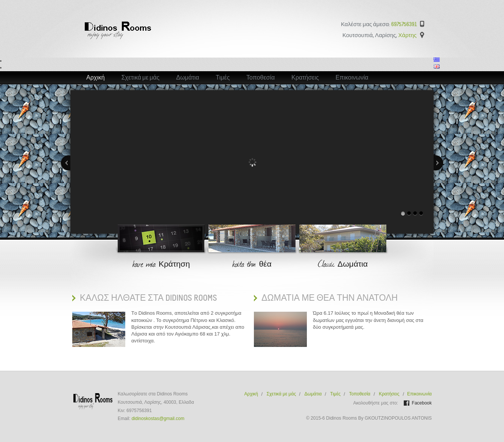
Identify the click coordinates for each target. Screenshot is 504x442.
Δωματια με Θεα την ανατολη (330, 298)
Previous (66, 163)
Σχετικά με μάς (141, 78)
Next (438, 163)
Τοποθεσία (261, 78)
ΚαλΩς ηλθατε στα (148, 298)
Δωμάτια (188, 78)
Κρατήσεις (305, 78)
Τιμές (223, 78)
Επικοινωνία (352, 78)
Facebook (422, 403)
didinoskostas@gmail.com (158, 419)
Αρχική (96, 78)
